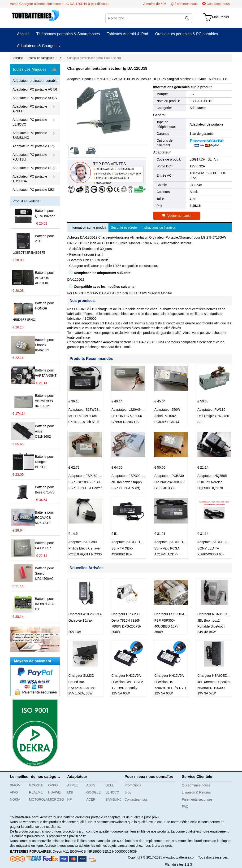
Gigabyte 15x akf (81, 620)
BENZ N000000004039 (120, 851)
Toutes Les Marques (34, 70)
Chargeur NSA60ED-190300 (218, 676)
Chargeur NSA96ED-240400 (218, 614)
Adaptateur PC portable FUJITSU (30, 157)
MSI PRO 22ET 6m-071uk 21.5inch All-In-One (84, 422)
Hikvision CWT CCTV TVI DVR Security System (127, 688)
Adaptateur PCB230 (169, 476)
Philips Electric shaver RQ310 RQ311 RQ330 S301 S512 (85, 554)
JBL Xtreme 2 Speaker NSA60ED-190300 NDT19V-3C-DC (214, 688)
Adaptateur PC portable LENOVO (30, 122)
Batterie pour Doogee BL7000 (44, 462)
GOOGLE (36, 785)
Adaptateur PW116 (211, 410)
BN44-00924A (103, 174)
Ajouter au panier (177, 216)
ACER (91, 799)
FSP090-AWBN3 (105, 169)
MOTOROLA (37, 799)
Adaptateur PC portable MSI (33, 190)
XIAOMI (16, 785)
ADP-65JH (136, 174)
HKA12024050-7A (120, 178)
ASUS (91, 785)
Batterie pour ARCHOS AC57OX (44, 278)
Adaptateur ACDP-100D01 (174, 542)
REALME (36, 792)
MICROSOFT (56, 799)
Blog (128, 792)
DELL (110, 785)
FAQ (185, 807)
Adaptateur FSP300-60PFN (132, 476)
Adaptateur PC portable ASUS (35, 98)
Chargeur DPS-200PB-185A (132, 614)
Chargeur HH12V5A (126, 676)
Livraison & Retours (196, 792)
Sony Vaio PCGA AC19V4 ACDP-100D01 (167, 554)
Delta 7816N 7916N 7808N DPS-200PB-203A (126, 626)
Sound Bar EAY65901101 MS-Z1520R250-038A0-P (84, 688)
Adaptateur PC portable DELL (34, 168)
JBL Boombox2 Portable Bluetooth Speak (211, 626)
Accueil (23, 34)
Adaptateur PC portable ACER (35, 89)
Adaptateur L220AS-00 (128, 410)
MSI (70, 792)
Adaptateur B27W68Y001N (89, 410)
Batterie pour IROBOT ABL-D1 (45, 604)
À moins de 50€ (155, 4)
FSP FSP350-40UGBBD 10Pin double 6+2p (167, 626)
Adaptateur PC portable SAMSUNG (30, 135)
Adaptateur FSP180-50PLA (89, 476)
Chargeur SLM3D (81, 676)
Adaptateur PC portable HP (33, 146)
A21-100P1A (120, 174)
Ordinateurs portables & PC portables (187, 34)
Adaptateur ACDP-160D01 (131, 542)
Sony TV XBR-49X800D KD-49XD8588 (122, 554)
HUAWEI (55, 792)
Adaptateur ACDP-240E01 (217, 542)
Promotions (133, 785)
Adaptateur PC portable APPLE (30, 109)
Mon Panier (221, 17)
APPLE (73, 785)
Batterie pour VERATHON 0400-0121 (44, 401)
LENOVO (112, 792)
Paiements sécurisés (197, 799)
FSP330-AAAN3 (125, 169)
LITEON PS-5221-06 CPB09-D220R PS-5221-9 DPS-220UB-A (128, 422)
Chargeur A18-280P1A (85, 614)
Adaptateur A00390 (83, 542)
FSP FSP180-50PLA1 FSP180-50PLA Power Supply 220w (85, 488)
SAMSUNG (113, 799)
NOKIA (15, 799)
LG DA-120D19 (201, 101)
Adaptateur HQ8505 (212, 476)
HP (70, 799)
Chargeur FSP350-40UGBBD (176, 614)
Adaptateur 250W (167, 410)
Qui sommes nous (184, 4)
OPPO (53, 785)
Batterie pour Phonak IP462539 (44, 345)
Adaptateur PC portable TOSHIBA (30, 179)
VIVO (14, 792)
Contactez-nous (218, 4)
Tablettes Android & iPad (127, 34)
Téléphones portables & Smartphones (68, 34)
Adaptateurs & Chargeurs (38, 46)
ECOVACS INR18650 (86, 851)
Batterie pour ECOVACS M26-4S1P (44, 518)
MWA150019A (104, 183)
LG (60, 58)
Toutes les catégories (41, 58)
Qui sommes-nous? (196, 785)
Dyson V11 (61, 851)
